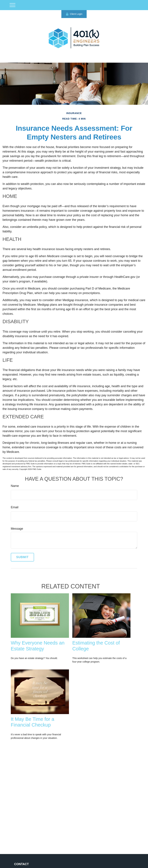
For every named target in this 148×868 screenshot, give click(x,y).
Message (17, 529)
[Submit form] (22, 557)
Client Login (74, 14)
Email (15, 507)
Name (15, 486)
